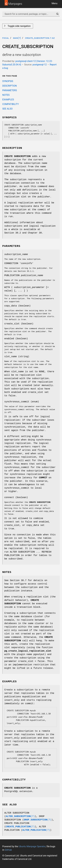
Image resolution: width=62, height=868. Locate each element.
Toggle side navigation (19, 26)
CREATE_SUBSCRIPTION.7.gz (40, 38)
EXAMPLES (8, 100)
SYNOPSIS (8, 81)
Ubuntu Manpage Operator (32, 846)
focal (6, 38)
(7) (20, 816)
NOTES (6, 95)
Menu (55, 3)
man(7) (17, 38)
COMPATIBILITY (11, 104)
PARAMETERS (10, 90)
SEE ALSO (7, 109)
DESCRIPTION (10, 86)
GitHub (8, 850)
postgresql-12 (40, 65)
